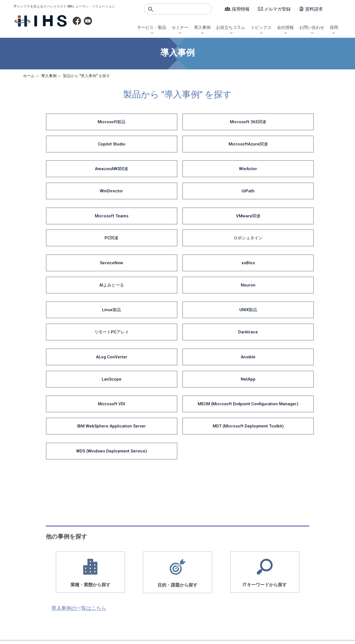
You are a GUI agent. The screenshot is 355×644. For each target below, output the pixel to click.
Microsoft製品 (76, 122)
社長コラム (179, 580)
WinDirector (211, 142)
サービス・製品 (152, 27)
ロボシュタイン (279, 162)
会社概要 (263, 568)
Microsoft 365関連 (143, 122)
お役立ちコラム (231, 27)
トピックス (261, 27)
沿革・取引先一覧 (270, 580)
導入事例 (202, 27)
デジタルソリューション (61, 568)
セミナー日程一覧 (107, 563)
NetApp (279, 222)
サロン (225, 586)
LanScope (211, 222)
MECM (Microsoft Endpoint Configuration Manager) (143, 245)
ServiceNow (76, 182)
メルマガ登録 (277, 9)
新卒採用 (297, 563)
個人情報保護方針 (62, 613)
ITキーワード (153, 574)
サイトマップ (212, 613)
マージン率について (116, 613)
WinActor (143, 142)
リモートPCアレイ (211, 202)
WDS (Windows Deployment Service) (76, 272)
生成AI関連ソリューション (63, 574)
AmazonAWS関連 (76, 142)
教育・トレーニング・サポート (66, 586)
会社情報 (285, 27)
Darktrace (279, 202)
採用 (334, 27)
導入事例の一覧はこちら (90, 427)
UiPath (279, 142)
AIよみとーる (211, 182)
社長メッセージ (268, 563)
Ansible (143, 222)
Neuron (279, 182)
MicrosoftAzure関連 (279, 122)
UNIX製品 (143, 202)
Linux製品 (76, 202)
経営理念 (263, 574)
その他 (225, 591)
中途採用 (297, 568)
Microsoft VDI (76, 242)
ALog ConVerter (76, 222)
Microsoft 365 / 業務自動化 (192, 563)
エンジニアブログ (184, 574)
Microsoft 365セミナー (112, 586)
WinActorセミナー (108, 580)
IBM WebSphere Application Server (211, 245)
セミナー (180, 27)
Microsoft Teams (76, 162)
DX (172, 568)
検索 (151, 9)
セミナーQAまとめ (108, 574)
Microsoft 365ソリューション (65, 580)
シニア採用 (299, 574)
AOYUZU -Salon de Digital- (115, 568)
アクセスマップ (268, 586)
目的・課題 (151, 568)
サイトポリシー (167, 613)
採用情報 (241, 9)
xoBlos (143, 182)
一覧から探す (153, 586)
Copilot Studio (211, 122)
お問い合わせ (312, 27)
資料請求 (314, 9)
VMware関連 (143, 162)
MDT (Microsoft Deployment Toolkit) (279, 245)
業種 (146, 563)
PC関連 (211, 162)
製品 (146, 580)
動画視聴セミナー (107, 591)
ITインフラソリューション (63, 563)
